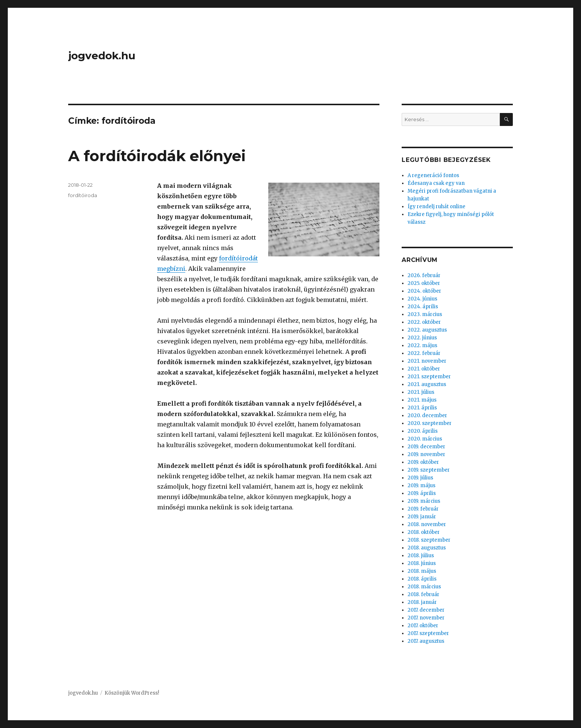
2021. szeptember (429, 377)
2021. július (421, 392)
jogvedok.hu (102, 56)
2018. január (422, 602)
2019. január (422, 517)
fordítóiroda (83, 195)
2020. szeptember (430, 423)
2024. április (423, 307)
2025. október (424, 283)
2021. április (422, 408)
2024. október (424, 291)
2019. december (426, 447)
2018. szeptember (429, 540)
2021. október (424, 369)
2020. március (425, 439)
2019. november (426, 454)
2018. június (422, 563)
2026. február (424, 275)
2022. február (424, 353)
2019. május (421, 486)
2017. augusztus (426, 641)
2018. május (422, 571)
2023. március (425, 314)
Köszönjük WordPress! (132, 693)
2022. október (424, 322)
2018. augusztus (427, 548)
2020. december (427, 415)
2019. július (420, 478)
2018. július (421, 556)
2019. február (423, 509)
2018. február (424, 594)
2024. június (422, 299)
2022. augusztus (427, 330)
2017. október (423, 626)
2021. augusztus (427, 384)
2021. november (427, 361)
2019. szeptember (429, 470)
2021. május (422, 400)
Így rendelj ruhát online (436, 207)
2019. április (422, 493)
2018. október (424, 532)
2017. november (426, 618)
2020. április (423, 431)
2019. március (424, 501)
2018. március (424, 587)
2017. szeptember (428, 633)
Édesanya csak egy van (436, 183)
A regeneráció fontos (433, 175)
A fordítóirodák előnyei (157, 156)
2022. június (422, 338)
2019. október (423, 462)
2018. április (422, 579)
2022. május (422, 345)
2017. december (426, 610)
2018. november (427, 524)
